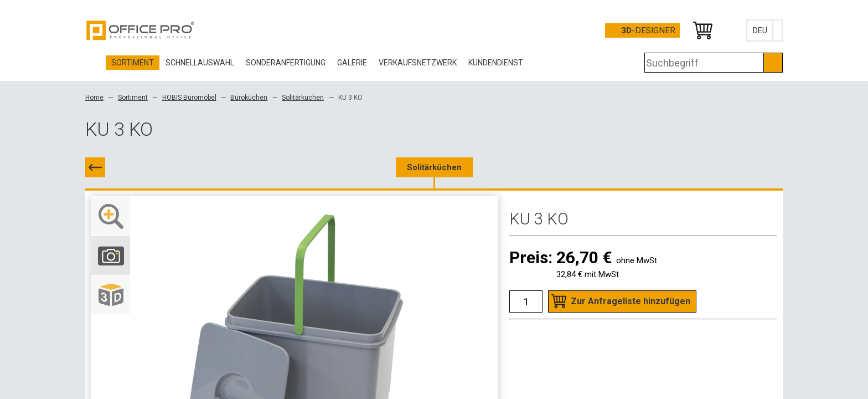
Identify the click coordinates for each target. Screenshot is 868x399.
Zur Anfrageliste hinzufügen (631, 301)
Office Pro (141, 30)
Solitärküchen (303, 98)
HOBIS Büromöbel (189, 98)
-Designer (648, 30)
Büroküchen (249, 98)
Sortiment (133, 98)
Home (94, 98)
